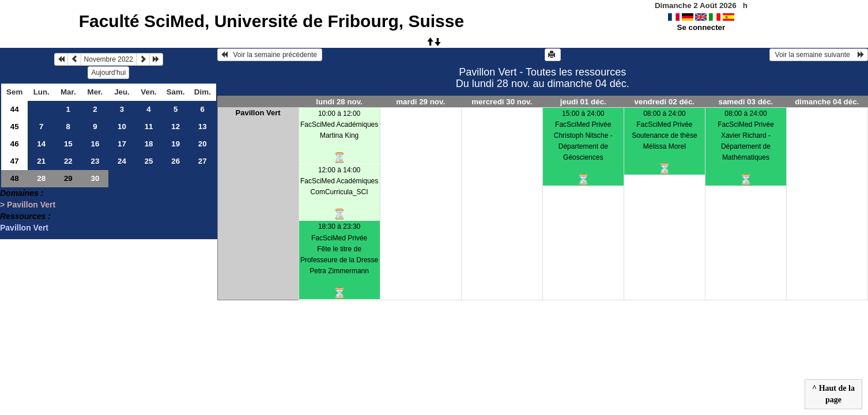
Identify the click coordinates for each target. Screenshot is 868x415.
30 (95, 178)
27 (203, 161)
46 (15, 144)
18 (149, 144)
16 (95, 144)
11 (149, 127)
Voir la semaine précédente (270, 55)
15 (68, 144)
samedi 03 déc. (746, 102)
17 (122, 144)
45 (15, 127)
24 (122, 161)
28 (41, 178)
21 (41, 161)
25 (149, 161)
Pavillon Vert (24, 228)
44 (15, 109)
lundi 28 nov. (339, 102)
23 (95, 161)
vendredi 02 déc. (665, 102)
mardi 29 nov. (420, 102)
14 (41, 144)
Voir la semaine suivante (819, 55)
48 (15, 178)
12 (176, 127)
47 (15, 161)
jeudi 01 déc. (583, 102)
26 (176, 161)
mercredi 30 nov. (502, 102)
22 (68, 161)
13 (203, 127)
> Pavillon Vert (28, 205)
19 (176, 144)
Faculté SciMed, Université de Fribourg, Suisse (272, 21)
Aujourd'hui (108, 73)
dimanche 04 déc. (827, 102)
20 (203, 144)
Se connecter (701, 27)
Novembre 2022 (109, 59)
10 (122, 127)
